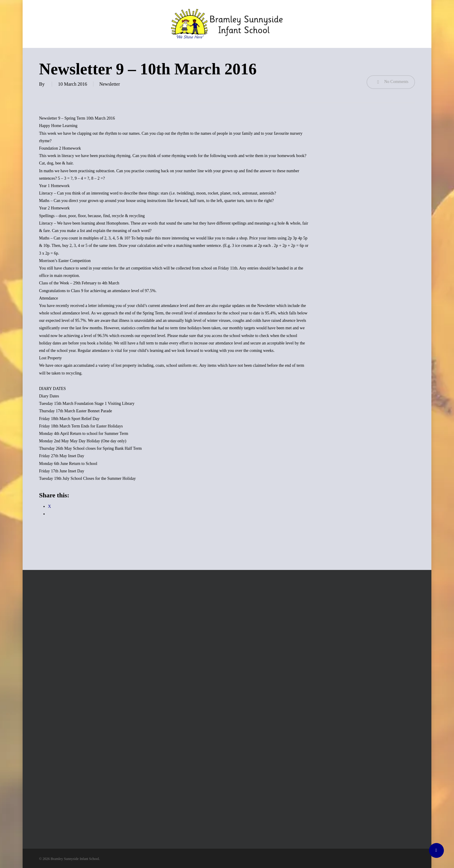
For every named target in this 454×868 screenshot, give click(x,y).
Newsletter (110, 84)
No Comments (391, 82)
